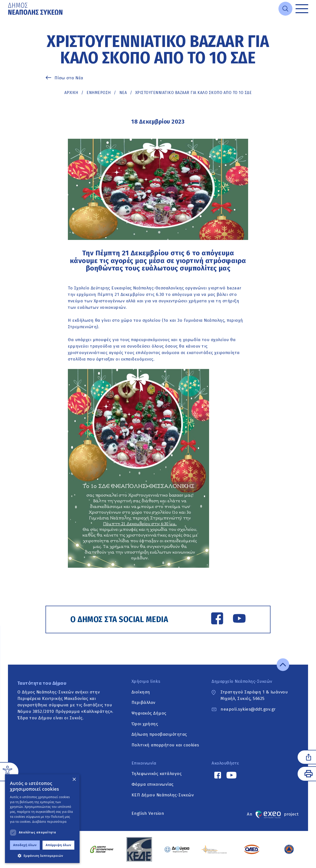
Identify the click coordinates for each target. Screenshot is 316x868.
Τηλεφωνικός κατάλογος (157, 774)
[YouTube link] (239, 619)
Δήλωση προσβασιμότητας (159, 735)
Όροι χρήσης (145, 724)
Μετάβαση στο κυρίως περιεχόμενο (8, 18)
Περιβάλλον (143, 703)
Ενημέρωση (99, 93)
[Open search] (285, 9)
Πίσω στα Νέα (69, 78)
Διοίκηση (141, 692)
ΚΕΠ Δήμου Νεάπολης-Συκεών (163, 795)
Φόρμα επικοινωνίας (153, 784)
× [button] (74, 780)
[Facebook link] (217, 619)
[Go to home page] (36, 9)
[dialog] (42, 819)
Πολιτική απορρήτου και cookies (165, 745)
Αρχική (71, 93)
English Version (148, 813)
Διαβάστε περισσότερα (49, 822)
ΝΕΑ (123, 93)
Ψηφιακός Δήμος (149, 713)
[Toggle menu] (302, 9)
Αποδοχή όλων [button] (25, 845)
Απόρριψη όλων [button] (59, 845)
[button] (42, 856)
